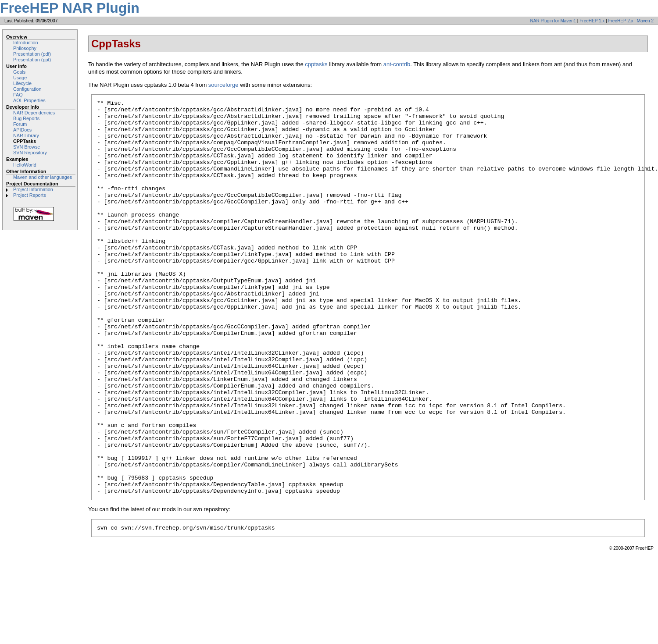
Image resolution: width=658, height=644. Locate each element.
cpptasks (316, 64)
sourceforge (224, 85)
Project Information (33, 189)
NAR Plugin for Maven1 (553, 21)
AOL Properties (29, 100)
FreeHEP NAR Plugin (70, 8)
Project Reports (30, 195)
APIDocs (22, 130)
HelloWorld (25, 165)
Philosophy (25, 48)
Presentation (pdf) (32, 54)
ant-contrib (397, 64)
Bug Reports (26, 118)
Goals (19, 72)
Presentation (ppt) (32, 60)
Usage (20, 78)
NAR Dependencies (34, 113)
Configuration (27, 89)
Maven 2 (645, 21)
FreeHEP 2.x (620, 21)
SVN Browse (27, 147)
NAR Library (26, 135)
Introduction (26, 43)
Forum (20, 124)
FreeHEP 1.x (592, 21)
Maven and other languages (43, 177)
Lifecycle (22, 83)
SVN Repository (30, 153)
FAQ (18, 95)
